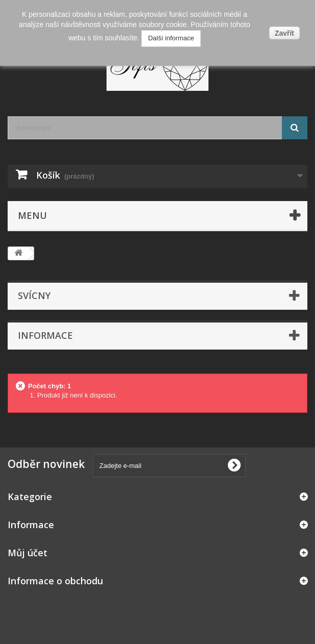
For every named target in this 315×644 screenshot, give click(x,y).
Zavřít (284, 33)
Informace (45, 335)
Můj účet (28, 553)
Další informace (171, 38)
